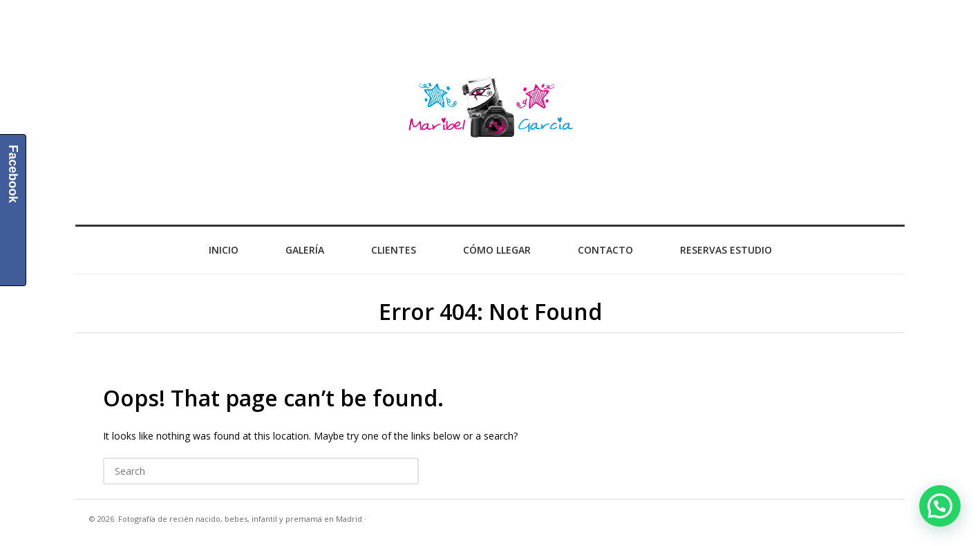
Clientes (394, 250)
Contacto (605, 250)
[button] (940, 506)
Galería (305, 250)
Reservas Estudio (726, 250)
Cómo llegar (497, 250)
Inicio (224, 250)
